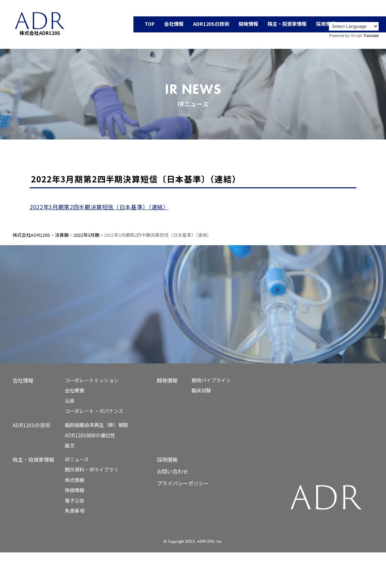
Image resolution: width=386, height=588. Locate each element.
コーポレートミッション (92, 380)
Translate (365, 36)
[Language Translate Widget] (354, 26)
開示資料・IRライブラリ (92, 469)
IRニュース (77, 459)
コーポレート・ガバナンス (94, 411)
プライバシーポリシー (183, 483)
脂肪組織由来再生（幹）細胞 (96, 425)
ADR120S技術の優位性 (90, 435)
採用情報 (167, 459)
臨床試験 (201, 390)
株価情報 (75, 490)
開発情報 (167, 380)
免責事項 (75, 511)
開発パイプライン (211, 380)
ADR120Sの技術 (32, 425)
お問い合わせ (172, 471)
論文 (70, 445)
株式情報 (75, 480)
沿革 (70, 401)
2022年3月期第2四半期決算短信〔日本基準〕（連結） (99, 207)
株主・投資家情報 (33, 459)
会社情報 (23, 380)
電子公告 (75, 500)
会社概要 (75, 390)
